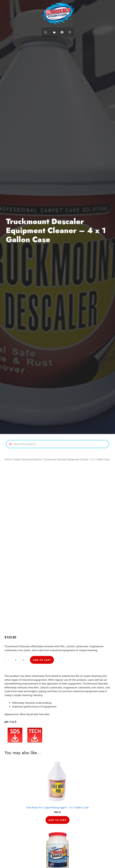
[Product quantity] (16, 660)
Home (8, 459)
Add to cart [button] (57, 820)
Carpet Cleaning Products (27, 459)
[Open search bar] (46, 32)
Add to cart (42, 660)
